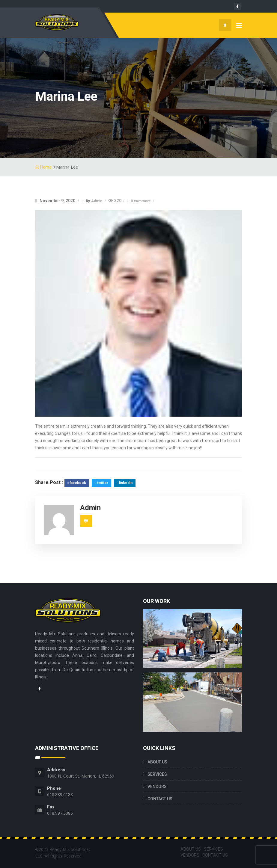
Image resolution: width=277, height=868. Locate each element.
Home (43, 167)
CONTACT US (160, 799)
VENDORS (157, 787)
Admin (97, 201)
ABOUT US (157, 762)
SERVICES (157, 774)
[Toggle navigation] (239, 27)
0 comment (141, 201)
